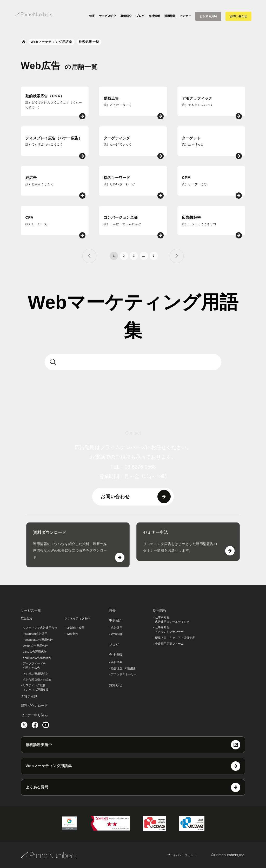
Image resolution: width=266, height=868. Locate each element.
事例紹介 (126, 16)
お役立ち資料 (208, 16)
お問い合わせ (238, 16)
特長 (92, 16)
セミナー (185, 16)
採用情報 (170, 16)
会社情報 (154, 16)
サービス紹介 (108, 16)
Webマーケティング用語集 (52, 42)
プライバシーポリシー (182, 855)
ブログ (140, 16)
